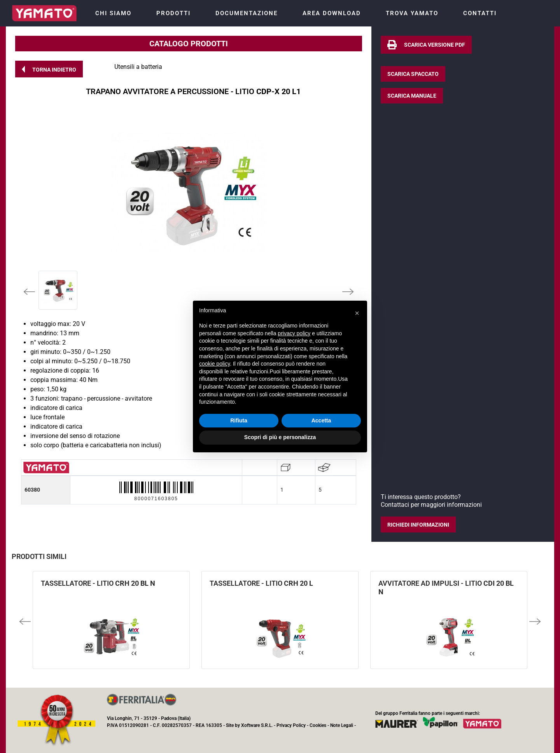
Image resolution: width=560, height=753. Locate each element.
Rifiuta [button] (239, 420)
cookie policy (214, 364)
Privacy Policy (291, 725)
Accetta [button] (321, 420)
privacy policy (294, 333)
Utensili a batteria (138, 67)
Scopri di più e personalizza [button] (280, 437)
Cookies (318, 725)
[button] (49, 69)
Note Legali (342, 725)
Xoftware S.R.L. (257, 725)
